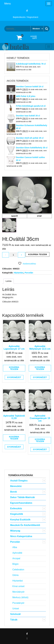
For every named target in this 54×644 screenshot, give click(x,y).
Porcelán (29, 273)
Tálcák (14, 620)
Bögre (15, 564)
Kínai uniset (18, 586)
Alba (15, 547)
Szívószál (15, 614)
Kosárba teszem (38, 254)
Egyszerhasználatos (21, 503)
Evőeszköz (16, 508)
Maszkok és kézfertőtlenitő (25, 525)
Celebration (18, 570)
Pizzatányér (18, 603)
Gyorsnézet (14, 377)
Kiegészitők (17, 514)
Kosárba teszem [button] (14, 368)
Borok (14, 492)
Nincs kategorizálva (21, 536)
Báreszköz (16, 486)
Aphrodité (17, 553)
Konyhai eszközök (20, 520)
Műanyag (15, 531)
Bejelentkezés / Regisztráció (26, 17)
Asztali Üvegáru (19, 481)
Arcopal (16, 558)
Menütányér (19, 592)
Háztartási (19, 273)
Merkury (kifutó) (20, 597)
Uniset (16, 609)
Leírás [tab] (9, 281)
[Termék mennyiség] (13, 255)
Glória (15, 575)
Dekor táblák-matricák (23, 497)
